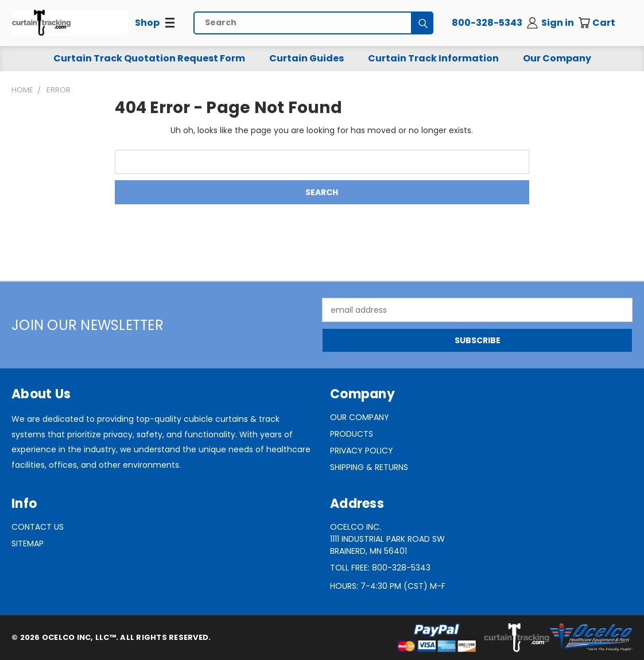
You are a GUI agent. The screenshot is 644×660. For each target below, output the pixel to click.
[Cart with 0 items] (605, 23)
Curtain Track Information (433, 58)
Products (352, 434)
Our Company (557, 58)
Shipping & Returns (369, 467)
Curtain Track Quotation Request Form (149, 58)
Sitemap (28, 543)
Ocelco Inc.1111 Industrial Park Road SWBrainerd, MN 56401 (387, 539)
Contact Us (38, 527)
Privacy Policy (362, 451)
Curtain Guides (307, 58)
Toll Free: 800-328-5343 (380, 568)
